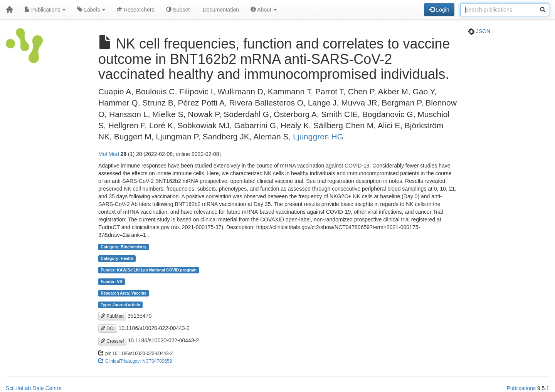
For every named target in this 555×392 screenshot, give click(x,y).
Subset (178, 10)
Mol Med (109, 154)
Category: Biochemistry (123, 247)
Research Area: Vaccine (124, 293)
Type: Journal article (120, 305)
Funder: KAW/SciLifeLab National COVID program (149, 270)
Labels (91, 10)
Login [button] (439, 10)
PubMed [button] (112, 316)
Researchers (135, 10)
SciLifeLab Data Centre (34, 388)
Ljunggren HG (318, 137)
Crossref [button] (112, 341)
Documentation (220, 10)
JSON (479, 31)
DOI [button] (108, 328)
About (264, 10)
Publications (45, 10)
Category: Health (117, 258)
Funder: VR (112, 281)
